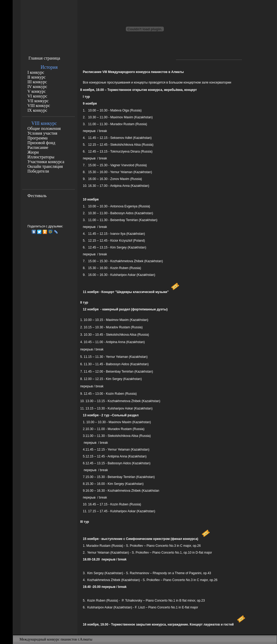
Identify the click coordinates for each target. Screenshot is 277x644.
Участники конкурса (46, 162)
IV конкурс (37, 87)
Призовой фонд (41, 143)
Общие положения (44, 128)
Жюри (33, 152)
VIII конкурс (39, 106)
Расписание (38, 147)
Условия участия (42, 133)
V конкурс (37, 91)
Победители (38, 171)
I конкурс (36, 72)
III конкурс (37, 82)
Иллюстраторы (41, 157)
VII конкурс (38, 101)
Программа (37, 138)
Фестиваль (37, 196)
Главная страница (44, 58)
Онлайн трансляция (45, 166)
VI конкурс (37, 96)
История (49, 67)
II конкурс (37, 77)
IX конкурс (37, 110)
